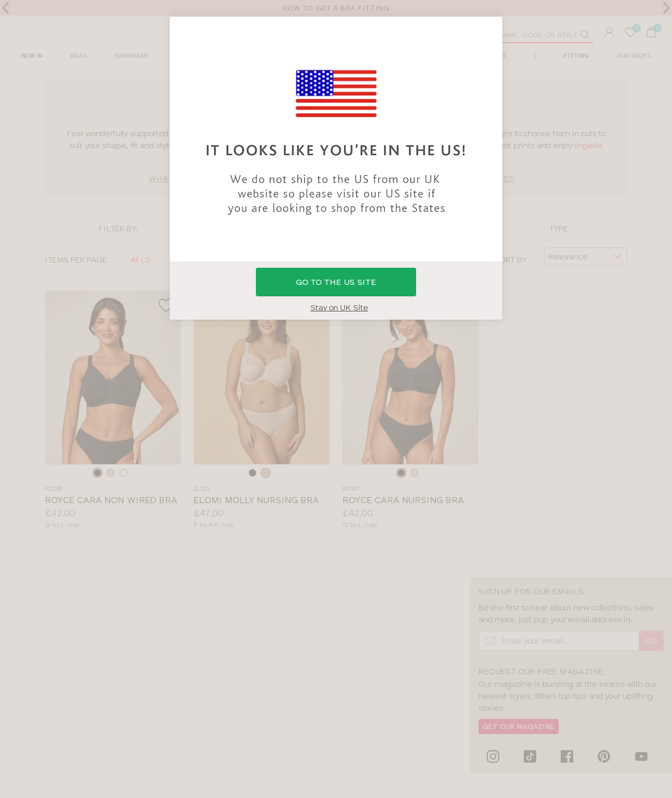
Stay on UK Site (339, 308)
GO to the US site (336, 282)
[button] (336, 399)
